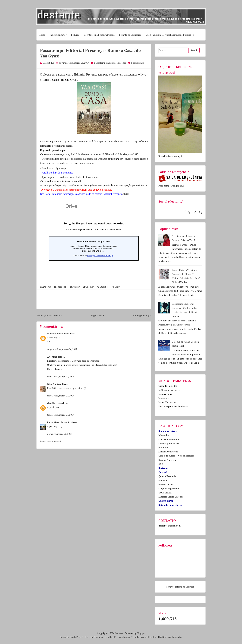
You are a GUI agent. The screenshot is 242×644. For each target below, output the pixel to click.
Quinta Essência (167, 476)
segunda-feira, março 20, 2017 (62, 349)
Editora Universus (168, 452)
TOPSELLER (165, 493)
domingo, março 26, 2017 (60, 434)
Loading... (94, 241)
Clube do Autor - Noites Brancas (176, 456)
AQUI (126, 194)
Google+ (89, 287)
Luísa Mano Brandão (59, 422)
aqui (111, 159)
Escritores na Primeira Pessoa (99, 35)
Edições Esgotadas (169, 488)
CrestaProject (77, 637)
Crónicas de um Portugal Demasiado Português (170, 35)
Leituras (75, 35)
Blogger (190, 587)
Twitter (75, 287)
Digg (116, 287)
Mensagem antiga (142, 315)
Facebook (60, 287)
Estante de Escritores (130, 35)
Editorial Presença (86, 75)
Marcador (164, 435)
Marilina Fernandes (58, 333)
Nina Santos (54, 384)
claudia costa (54, 403)
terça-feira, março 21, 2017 (60, 376)
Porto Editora (166, 484)
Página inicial (97, 315)
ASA (161, 464)
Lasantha (108, 637)
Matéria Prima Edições (171, 497)
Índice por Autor (58, 35)
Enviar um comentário (51, 441)
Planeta (163, 480)
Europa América (167, 460)
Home (42, 35)
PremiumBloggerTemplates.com (130, 637)
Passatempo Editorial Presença (110, 63)
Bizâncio (163, 447)
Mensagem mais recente (50, 315)
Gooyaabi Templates (172, 637)
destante (119, 633)
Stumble (103, 287)
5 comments (138, 63)
